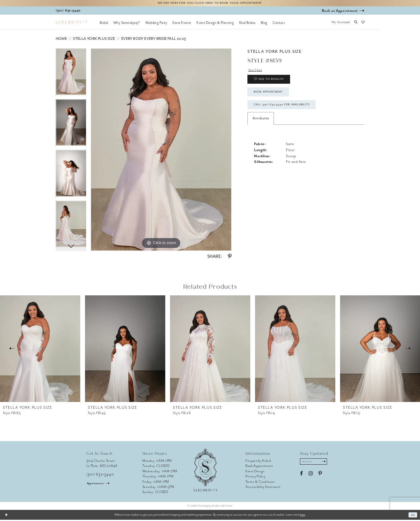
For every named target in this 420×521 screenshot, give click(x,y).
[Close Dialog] (7, 516)
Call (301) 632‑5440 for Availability (288, 113)
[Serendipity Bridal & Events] (71, 23)
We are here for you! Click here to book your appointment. (210, 4)
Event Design (255, 472)
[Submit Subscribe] (328, 463)
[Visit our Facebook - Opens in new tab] (301, 476)
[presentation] (40, 350)
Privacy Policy (255, 478)
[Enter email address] (316, 463)
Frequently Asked (258, 462)
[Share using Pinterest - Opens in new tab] (230, 258)
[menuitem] (104, 24)
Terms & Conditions (260, 483)
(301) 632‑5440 (100, 476)
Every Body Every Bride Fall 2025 (154, 40)
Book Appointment (272, 98)
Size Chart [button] (256, 71)
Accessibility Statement (263, 488)
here (303, 516)
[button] (341, 24)
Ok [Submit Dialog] (413, 516)
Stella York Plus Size (94, 40)
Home (61, 40)
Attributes (261, 127)
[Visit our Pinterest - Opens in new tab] (320, 476)
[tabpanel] (71, 75)
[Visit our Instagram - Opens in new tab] (311, 476)
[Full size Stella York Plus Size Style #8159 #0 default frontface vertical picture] (161, 151)
